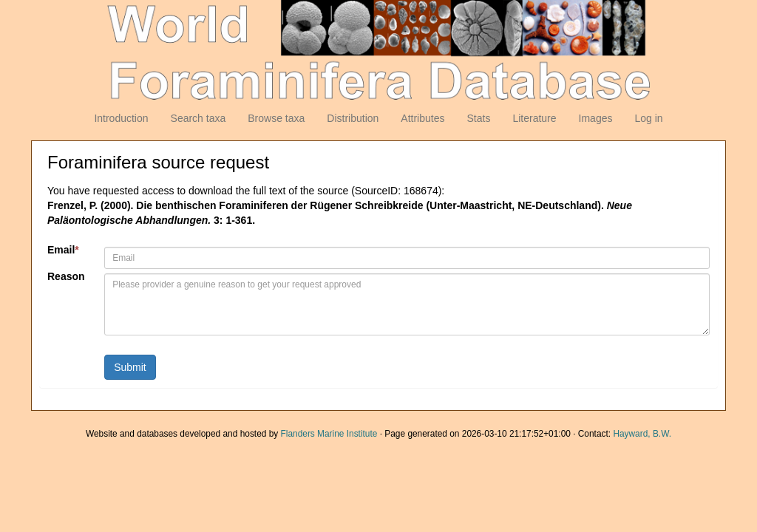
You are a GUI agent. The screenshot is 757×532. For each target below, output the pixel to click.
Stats (478, 118)
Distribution (353, 118)
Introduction (121, 118)
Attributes (422, 118)
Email (63, 250)
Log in (648, 118)
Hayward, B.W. (642, 434)
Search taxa (198, 118)
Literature (534, 118)
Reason (66, 276)
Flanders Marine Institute (329, 434)
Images (596, 118)
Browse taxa (276, 118)
